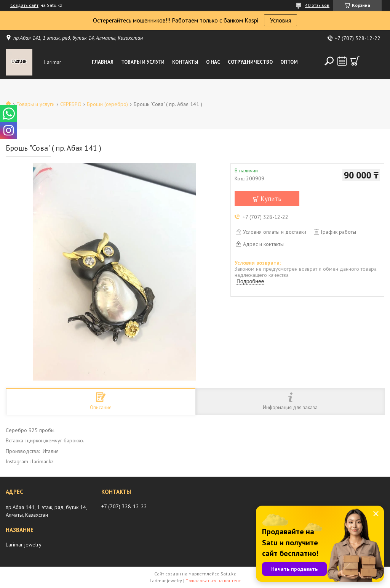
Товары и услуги (143, 62)
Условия (281, 20)
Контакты (185, 62)
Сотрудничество (250, 62)
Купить (271, 199)
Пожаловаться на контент (213, 581)
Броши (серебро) (107, 104)
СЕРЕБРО (71, 104)
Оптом (289, 62)
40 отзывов (317, 5)
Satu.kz (228, 574)
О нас (213, 62)
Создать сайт (24, 5)
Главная (103, 62)
